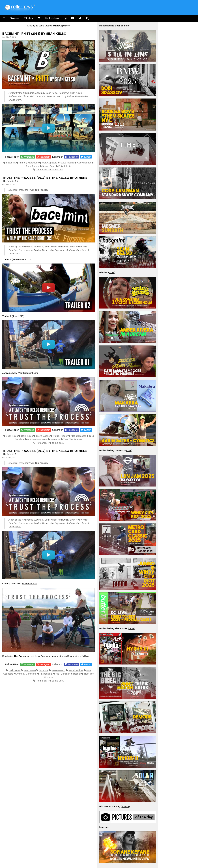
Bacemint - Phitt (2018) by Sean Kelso (34, 34)
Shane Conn (49, 166)
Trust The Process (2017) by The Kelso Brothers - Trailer (46, 452)
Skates (29, 18)
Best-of (77, 674)
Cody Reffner (84, 163)
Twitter (87, 157)
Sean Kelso (52, 93)
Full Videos (52, 18)
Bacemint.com (31, 373)
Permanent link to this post (50, 170)
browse (125, 806)
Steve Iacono (67, 163)
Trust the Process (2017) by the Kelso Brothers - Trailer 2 (46, 179)
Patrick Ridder (60, 436)
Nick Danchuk (63, 674)
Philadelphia (65, 166)
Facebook (73, 157)
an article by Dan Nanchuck (42, 656)
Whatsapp (29, 157)
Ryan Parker (32, 166)
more (127, 26)
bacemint (11, 163)
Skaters (15, 18)
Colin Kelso (27, 436)
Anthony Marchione (29, 163)
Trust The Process (73, 439)
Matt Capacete (50, 163)
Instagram (45, 157)
